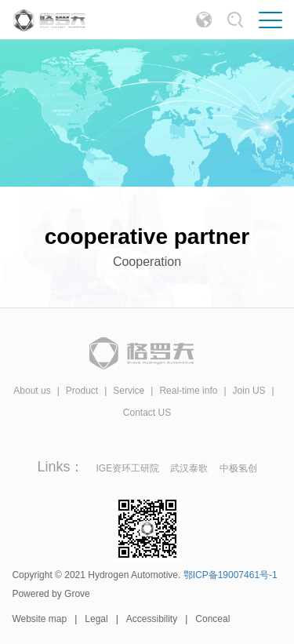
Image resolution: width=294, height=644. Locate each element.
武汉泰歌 (189, 468)
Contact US (147, 413)
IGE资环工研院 (129, 468)
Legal (96, 619)
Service (129, 391)
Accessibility (152, 619)
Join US (249, 391)
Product (82, 391)
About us (32, 391)
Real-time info (188, 391)
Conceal (212, 619)
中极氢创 (238, 468)
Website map (39, 619)
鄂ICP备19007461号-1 (230, 575)
